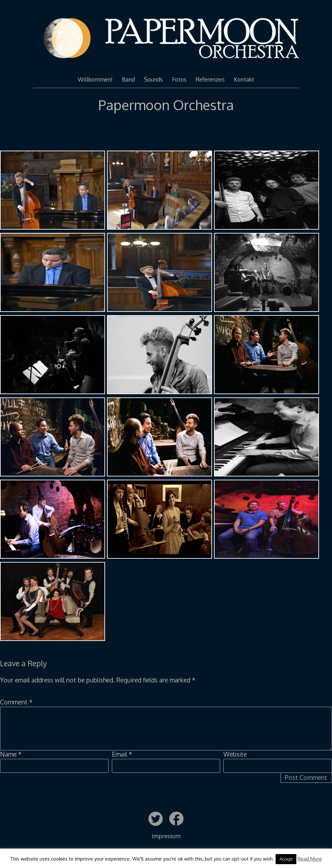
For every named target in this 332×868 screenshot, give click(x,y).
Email (122, 754)
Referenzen (210, 79)
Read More (310, 859)
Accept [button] (286, 859)
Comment (16, 702)
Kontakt (244, 79)
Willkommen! (95, 79)
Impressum (166, 836)
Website (235, 754)
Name (11, 754)
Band (128, 79)
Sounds (153, 79)
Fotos (179, 79)
